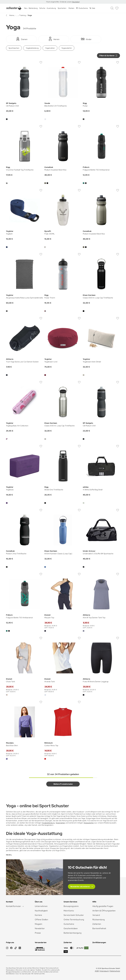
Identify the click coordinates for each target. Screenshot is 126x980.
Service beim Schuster (74, 915)
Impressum (104, 971)
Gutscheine (69, 924)
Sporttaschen (14, 48)
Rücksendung (98, 920)
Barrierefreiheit (99, 928)
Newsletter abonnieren (80, 887)
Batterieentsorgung (72, 933)
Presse (38, 933)
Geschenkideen (71, 928)
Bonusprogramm (71, 906)
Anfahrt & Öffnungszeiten (104, 911)
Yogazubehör (67, 48)
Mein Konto (69, 911)
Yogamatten (50, 48)
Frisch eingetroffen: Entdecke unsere (59, 2)
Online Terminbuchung (74, 920)
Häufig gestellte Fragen (103, 906)
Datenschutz (115, 971)
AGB (97, 971)
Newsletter (40, 928)
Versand (96, 915)
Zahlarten (97, 924)
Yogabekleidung (32, 48)
